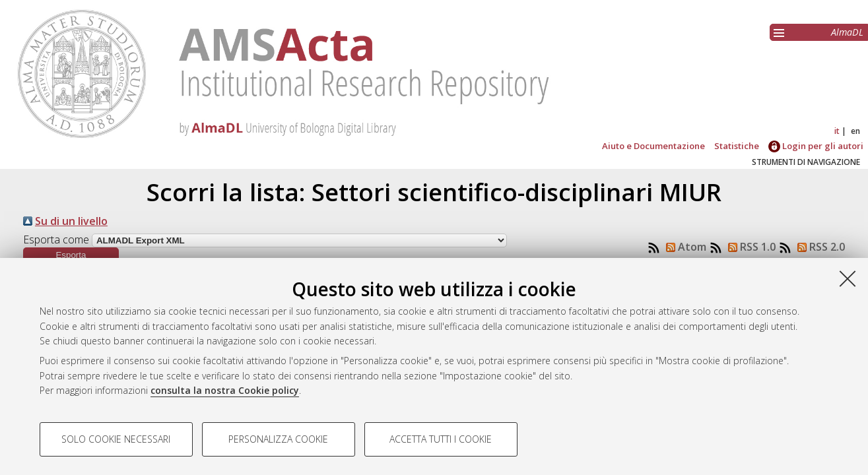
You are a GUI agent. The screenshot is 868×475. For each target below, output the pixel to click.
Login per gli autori (816, 146)
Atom (684, 247)
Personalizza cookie (278, 439)
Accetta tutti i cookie (441, 439)
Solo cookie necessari (116, 439)
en (855, 131)
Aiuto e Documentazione (653, 146)
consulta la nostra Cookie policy (225, 390)
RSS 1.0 (749, 247)
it (837, 131)
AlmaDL (847, 32)
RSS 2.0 (818, 247)
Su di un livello (71, 221)
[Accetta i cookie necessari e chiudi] (848, 278)
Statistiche (737, 146)
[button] (71, 255)
